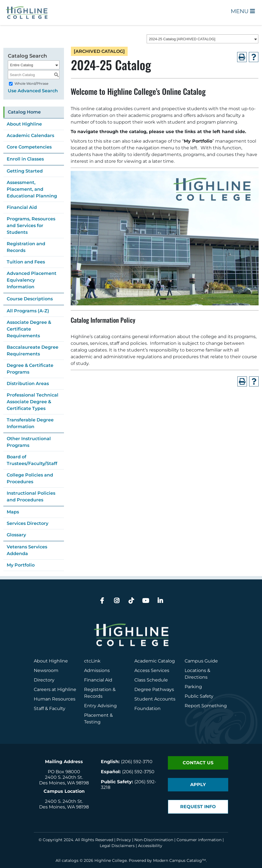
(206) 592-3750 (138, 772)
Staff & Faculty (50, 708)
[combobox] (203, 39)
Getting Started (25, 171)
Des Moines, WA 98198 (64, 783)
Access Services (152, 670)
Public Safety (199, 696)
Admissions (97, 670)
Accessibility (150, 846)
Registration (98, 689)
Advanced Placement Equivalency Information (32, 280)
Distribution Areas (28, 384)
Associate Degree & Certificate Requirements (29, 329)
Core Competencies (29, 147)
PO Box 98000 (64, 772)
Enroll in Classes (25, 159)
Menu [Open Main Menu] (243, 11)
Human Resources (55, 699)
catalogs (70, 860)
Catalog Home (24, 112)
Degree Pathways (154, 689)
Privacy (124, 840)
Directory (44, 680)
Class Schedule (151, 680)
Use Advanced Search (33, 91)
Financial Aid (22, 207)
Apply (198, 785)
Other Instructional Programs (29, 442)
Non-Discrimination (154, 840)
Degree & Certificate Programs (30, 369)
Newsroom (46, 670)
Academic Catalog (155, 661)
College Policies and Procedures (30, 478)
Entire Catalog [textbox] (22, 65)
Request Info (198, 807)
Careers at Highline (55, 689)
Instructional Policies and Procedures (31, 496)
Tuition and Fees (26, 262)
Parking (193, 687)
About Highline (24, 124)
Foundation (147, 708)
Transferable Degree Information (30, 423)
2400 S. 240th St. (64, 777)
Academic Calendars (30, 135)
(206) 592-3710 (137, 762)
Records (93, 696)
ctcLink (92, 661)
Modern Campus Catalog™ (179, 860)
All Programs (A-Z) (28, 311)
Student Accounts (155, 699)
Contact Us (198, 763)
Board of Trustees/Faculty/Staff (32, 460)
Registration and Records (26, 247)
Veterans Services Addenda (27, 550)
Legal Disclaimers (117, 846)
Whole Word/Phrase (31, 83)
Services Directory (28, 523)
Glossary (16, 535)
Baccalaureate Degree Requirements (33, 351)
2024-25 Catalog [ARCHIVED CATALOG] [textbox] (182, 39)
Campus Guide (201, 661)
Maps (13, 512)
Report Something (206, 706)
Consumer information (199, 840)
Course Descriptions (30, 299)
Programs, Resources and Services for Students (31, 226)
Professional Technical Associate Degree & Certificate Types (33, 402)
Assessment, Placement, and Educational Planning (32, 189)
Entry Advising (100, 706)
